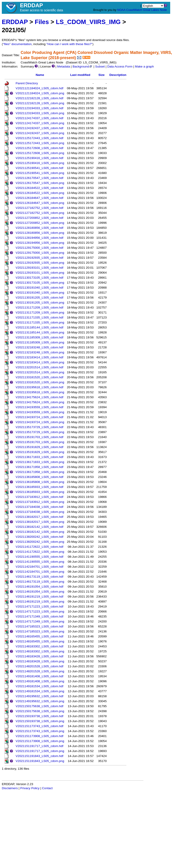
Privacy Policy (30, 788)
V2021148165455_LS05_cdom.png (40, 641)
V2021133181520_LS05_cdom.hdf (39, 377)
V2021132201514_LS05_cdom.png (40, 372)
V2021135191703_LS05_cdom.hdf (39, 437)
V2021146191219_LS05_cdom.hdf (39, 597)
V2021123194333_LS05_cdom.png (40, 113)
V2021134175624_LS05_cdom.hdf (39, 397)
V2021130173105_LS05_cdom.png (40, 283)
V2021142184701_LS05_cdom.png (40, 572)
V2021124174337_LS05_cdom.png (40, 123)
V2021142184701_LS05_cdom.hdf (39, 567)
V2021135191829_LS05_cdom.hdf (39, 447)
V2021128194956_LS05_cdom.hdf (39, 238)
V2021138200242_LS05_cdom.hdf (39, 537)
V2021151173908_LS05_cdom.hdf (39, 736)
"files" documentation (17, 44)
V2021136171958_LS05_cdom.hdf (39, 467)
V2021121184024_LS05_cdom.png (40, 93)
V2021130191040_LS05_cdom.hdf (39, 288)
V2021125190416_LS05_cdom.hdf (39, 158)
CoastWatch (134, 10)
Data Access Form (120, 66)
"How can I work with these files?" (69, 44)
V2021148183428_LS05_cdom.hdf (39, 656)
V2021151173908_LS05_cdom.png (40, 741)
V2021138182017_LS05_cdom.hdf (39, 517)
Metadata (64, 66)
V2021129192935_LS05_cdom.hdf (39, 258)
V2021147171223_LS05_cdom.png (40, 611)
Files (42, 22)
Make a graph (144, 66)
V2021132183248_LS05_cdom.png (40, 352)
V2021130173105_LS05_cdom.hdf (39, 278)
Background (83, 66)
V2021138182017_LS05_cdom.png (40, 522)
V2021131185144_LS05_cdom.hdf (39, 327)
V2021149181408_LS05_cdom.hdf (39, 676)
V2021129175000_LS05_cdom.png (40, 253)
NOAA (121, 10)
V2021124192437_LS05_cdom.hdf (39, 128)
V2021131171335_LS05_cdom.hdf (39, 317)
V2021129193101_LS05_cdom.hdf (39, 268)
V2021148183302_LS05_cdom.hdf (39, 646)
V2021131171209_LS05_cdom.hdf (39, 307)
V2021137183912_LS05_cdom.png (40, 502)
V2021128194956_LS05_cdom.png (40, 243)
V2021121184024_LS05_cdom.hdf (39, 88)
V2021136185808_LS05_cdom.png (40, 482)
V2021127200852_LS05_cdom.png (40, 223)
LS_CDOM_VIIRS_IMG (88, 22)
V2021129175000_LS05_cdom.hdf (39, 248)
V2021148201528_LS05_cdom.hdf (39, 666)
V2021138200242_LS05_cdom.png (40, 542)
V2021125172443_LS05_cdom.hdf (39, 138)
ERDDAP (15, 22)
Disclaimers (10, 788)
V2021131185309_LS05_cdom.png (40, 342)
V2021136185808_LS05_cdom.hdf (39, 477)
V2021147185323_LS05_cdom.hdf (39, 626)
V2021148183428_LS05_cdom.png (40, 661)
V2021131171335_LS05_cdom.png (40, 322)
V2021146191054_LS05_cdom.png (40, 592)
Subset (100, 66)
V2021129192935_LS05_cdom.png (40, 263)
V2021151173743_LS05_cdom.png (40, 731)
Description (118, 75)
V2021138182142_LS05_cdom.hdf (39, 527)
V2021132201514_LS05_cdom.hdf (39, 367)
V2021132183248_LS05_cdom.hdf (39, 347)
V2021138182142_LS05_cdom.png (40, 532)
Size (102, 75)
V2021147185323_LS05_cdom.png (40, 631)
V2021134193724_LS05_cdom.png (40, 422)
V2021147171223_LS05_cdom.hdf (39, 606)
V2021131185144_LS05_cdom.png (40, 332)
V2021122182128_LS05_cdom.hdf (39, 98)
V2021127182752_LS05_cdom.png (40, 213)
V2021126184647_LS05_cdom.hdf (39, 198)
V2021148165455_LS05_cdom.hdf (39, 636)
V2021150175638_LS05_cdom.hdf (39, 706)
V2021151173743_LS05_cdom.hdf (39, 726)
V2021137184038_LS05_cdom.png (40, 512)
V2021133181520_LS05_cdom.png (40, 382)
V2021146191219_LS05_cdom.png (40, 602)
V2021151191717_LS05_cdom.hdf (39, 746)
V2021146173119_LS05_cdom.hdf (39, 577)
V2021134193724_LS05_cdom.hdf (39, 417)
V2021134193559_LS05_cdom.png (40, 412)
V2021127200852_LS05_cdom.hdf (39, 218)
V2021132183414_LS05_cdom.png (40, 362)
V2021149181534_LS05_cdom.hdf (39, 686)
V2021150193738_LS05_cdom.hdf (39, 716)
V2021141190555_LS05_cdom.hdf (39, 557)
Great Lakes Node (155, 10)
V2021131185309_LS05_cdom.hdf (39, 337)
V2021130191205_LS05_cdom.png (40, 303)
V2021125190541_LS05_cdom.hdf (39, 168)
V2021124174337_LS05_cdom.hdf (39, 118)
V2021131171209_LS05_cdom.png (40, 312)
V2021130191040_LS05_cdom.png (40, 293)
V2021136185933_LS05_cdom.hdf (39, 487)
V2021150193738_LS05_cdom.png (40, 721)
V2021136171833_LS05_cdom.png (40, 462)
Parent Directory (27, 83)
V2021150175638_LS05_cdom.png (40, 711)
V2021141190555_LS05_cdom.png (40, 562)
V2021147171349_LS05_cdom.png (40, 621)
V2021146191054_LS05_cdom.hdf (39, 587)
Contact (47, 788)
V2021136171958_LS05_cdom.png (40, 472)
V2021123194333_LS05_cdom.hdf (39, 108)
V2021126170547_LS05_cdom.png (40, 183)
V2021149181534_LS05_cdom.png (40, 691)
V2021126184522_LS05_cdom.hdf (39, 188)
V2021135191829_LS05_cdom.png (40, 452)
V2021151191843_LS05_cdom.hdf (39, 756)
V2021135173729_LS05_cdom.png (40, 432)
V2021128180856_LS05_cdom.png (40, 233)
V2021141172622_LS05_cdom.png (40, 552)
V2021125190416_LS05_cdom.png (40, 163)
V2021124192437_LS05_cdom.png (40, 133)
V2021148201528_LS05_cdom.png (40, 671)
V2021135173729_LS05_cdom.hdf (39, 427)
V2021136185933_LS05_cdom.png (40, 492)
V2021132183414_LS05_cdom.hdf (39, 357)
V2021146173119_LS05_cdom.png (40, 582)
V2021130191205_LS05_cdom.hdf (39, 298)
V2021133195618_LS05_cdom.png (40, 392)
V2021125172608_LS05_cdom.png (40, 153)
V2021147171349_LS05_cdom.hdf (39, 616)
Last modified (80, 75)
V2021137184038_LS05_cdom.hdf (39, 507)
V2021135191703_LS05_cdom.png (40, 442)
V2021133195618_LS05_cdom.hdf (39, 387)
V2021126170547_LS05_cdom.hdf (39, 178)
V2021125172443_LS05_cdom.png (40, 143)
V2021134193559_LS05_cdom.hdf (39, 407)
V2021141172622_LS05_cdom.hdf (39, 547)
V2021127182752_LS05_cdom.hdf (39, 208)
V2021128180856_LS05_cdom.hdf (39, 228)
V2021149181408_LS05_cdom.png (40, 681)
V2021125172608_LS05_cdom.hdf (39, 148)
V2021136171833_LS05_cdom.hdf (39, 457)
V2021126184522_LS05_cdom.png (40, 193)
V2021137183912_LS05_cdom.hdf (39, 497)
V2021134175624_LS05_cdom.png (40, 402)
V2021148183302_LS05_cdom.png (40, 651)
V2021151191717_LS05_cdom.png (40, 751)
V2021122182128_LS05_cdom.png (40, 103)
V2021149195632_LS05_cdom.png (40, 701)
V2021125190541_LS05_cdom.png (40, 173)
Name (40, 75)
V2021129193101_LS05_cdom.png (40, 273)
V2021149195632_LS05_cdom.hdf (39, 696)
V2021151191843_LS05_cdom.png (40, 761)
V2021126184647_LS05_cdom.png (40, 203)
